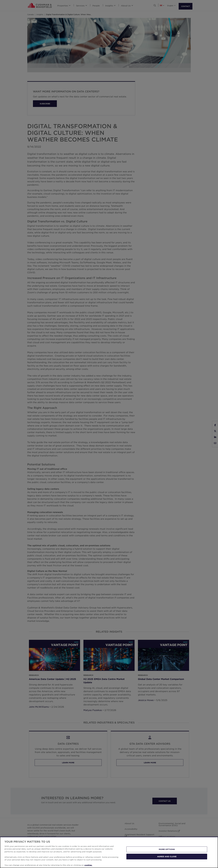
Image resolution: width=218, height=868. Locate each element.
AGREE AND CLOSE (167, 856)
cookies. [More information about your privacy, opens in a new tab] (88, 865)
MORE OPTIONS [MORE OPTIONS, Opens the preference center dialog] (167, 849)
